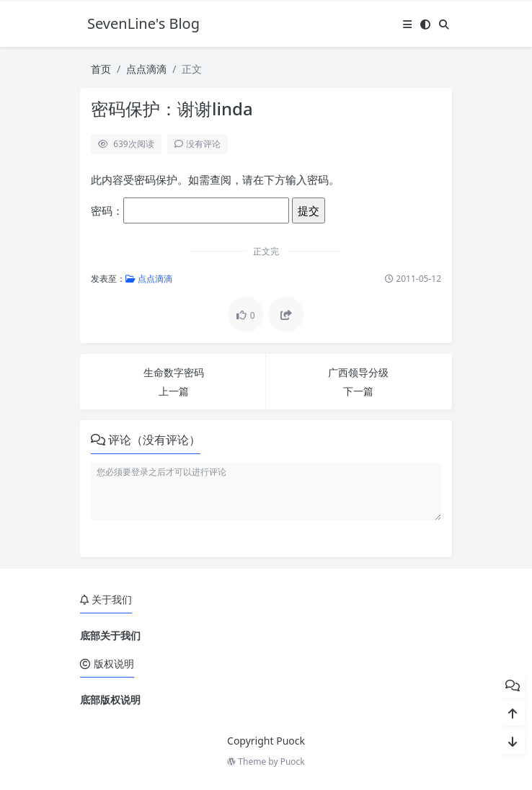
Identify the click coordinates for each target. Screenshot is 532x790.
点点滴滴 (146, 69)
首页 (101, 69)
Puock (293, 762)
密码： (190, 210)
